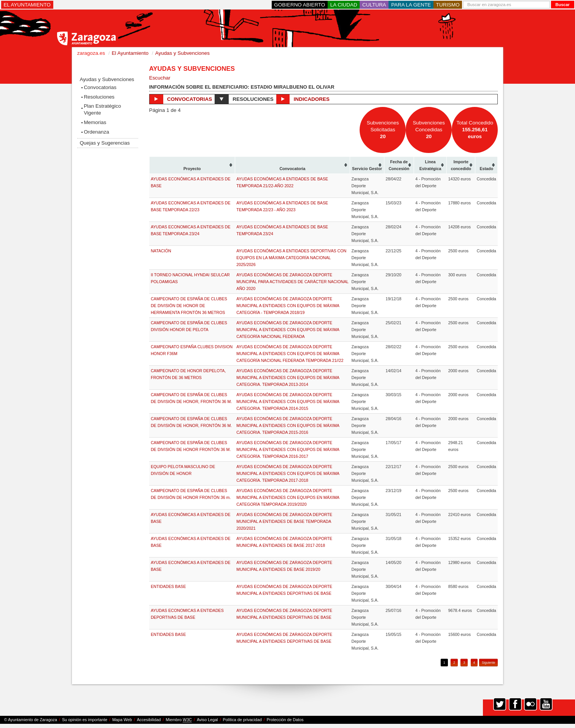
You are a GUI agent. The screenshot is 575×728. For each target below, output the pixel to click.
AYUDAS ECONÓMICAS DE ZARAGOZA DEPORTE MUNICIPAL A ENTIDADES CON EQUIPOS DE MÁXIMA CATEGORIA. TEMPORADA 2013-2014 (288, 378)
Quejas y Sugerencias (104, 143)
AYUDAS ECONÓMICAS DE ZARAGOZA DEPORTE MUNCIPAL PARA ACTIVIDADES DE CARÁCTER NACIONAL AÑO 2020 (292, 282)
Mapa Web (122, 720)
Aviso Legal (207, 720)
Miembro (179, 720)
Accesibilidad (149, 720)
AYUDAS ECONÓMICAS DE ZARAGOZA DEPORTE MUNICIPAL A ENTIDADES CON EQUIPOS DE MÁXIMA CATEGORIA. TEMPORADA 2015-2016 (288, 425)
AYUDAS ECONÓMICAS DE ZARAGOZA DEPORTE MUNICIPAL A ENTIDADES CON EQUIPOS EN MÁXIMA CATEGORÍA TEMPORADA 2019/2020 (288, 497)
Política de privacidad (242, 720)
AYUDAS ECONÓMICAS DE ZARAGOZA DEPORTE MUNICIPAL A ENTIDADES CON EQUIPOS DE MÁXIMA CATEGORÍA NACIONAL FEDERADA (288, 330)
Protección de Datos (285, 720)
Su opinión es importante (85, 720)
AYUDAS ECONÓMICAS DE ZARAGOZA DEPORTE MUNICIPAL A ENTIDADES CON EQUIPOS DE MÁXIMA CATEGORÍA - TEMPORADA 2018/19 (288, 306)
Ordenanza (96, 132)
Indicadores (303, 99)
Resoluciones (99, 97)
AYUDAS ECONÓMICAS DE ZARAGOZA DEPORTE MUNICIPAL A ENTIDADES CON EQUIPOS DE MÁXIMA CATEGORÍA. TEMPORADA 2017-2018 (288, 473)
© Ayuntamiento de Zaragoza (31, 720)
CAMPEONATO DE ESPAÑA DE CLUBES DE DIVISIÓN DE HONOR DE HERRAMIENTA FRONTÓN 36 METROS (189, 306)
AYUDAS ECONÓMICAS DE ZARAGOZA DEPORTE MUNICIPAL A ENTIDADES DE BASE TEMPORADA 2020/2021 (284, 521)
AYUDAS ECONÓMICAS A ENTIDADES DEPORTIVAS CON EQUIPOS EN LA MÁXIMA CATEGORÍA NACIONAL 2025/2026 (291, 258)
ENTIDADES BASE (168, 586)
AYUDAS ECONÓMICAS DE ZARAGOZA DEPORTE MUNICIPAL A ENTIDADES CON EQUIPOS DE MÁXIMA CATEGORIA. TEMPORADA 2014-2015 (288, 401)
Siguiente (488, 663)
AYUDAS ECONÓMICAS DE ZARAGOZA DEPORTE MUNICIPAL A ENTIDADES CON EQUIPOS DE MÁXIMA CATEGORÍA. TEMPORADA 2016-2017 (288, 449)
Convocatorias (100, 87)
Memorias (95, 122)
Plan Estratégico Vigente (102, 109)
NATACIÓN (161, 251)
